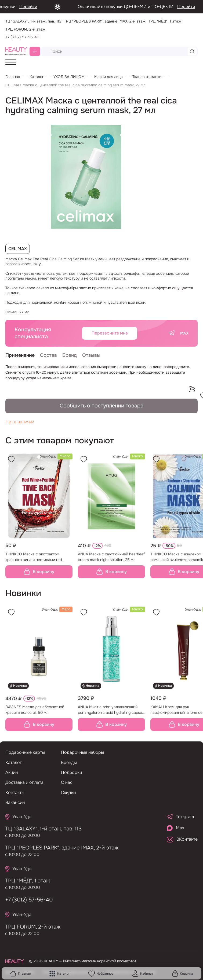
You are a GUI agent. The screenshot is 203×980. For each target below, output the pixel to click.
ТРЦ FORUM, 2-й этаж (29, 927)
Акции (12, 772)
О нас (67, 782)
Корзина (182, 974)
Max (175, 828)
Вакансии (15, 802)
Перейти (42, 7)
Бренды (69, 762)
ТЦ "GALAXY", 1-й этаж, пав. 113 (40, 829)
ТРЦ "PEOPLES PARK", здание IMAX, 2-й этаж (58, 848)
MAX (184, 333)
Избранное (101, 974)
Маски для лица (108, 77)
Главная (20, 974)
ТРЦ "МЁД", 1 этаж (24, 881)
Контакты (15, 792)
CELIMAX (18, 249)
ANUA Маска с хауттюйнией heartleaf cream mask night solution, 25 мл (111, 560)
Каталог (59, 974)
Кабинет (143, 974)
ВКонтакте (182, 839)
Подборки (71, 772)
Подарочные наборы (82, 752)
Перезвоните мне (110, 333)
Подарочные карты (25, 752)
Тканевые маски (147, 77)
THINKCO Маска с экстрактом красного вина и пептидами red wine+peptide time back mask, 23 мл (37, 561)
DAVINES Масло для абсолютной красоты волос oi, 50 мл (35, 713)
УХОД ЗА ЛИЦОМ (69, 77)
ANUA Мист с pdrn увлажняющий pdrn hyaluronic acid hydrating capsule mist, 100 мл (111, 714)
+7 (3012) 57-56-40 (22, 37)
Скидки (68, 792)
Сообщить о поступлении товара (102, 406)
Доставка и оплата (24, 782)
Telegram (180, 817)
